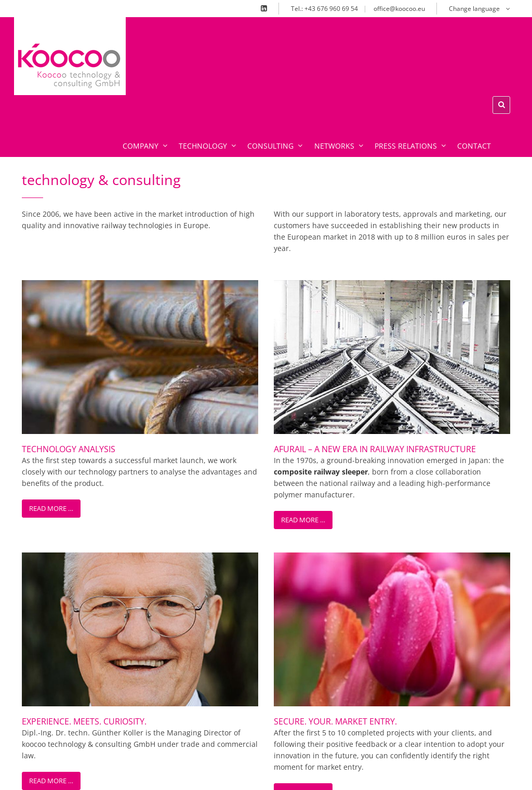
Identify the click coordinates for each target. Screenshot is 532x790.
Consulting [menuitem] (264, 162)
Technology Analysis (69, 310)
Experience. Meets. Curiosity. (84, 430)
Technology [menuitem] (200, 162)
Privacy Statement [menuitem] (484, 773)
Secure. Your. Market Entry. (335, 430)
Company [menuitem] (141, 162)
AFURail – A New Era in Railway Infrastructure (375, 310)
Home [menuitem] (288, 773)
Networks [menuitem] (325, 162)
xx (131, 55)
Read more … (51, 370)
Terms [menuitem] (427, 773)
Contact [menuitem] (454, 162)
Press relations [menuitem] (393, 162)
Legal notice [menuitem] (379, 773)
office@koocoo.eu (399, 9)
